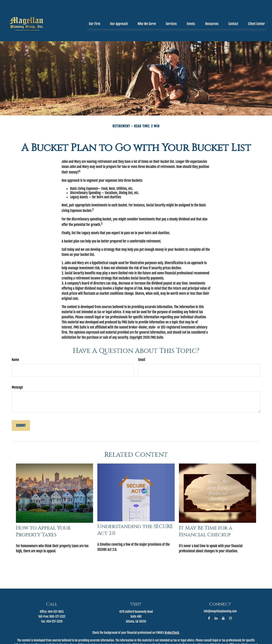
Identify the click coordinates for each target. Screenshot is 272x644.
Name (15, 341)
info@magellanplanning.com (220, 592)
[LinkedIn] (216, 599)
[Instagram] (231, 599)
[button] (95, 11)
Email (142, 341)
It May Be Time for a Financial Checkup (206, 512)
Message (17, 368)
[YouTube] (223, 599)
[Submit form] (21, 406)
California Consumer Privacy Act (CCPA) (134, 642)
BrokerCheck (172, 614)
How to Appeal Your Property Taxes (43, 512)
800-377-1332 (57, 597)
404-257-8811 (56, 593)
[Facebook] (209, 599)
